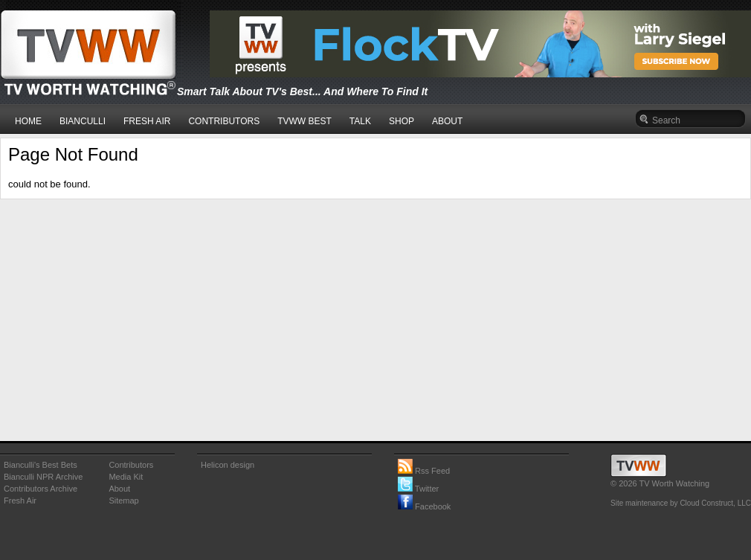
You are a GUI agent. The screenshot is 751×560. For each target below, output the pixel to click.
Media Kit (126, 477)
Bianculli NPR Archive (43, 477)
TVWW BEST (304, 121)
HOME (28, 121)
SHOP (402, 121)
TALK (360, 121)
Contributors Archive (41, 489)
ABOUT (447, 121)
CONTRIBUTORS (224, 121)
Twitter (418, 489)
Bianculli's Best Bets (41, 465)
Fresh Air (20, 501)
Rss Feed (424, 471)
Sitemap (123, 501)
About (119, 489)
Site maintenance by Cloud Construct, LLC (681, 503)
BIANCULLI (83, 121)
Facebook (424, 506)
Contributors (131, 465)
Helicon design (228, 465)
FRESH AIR (147, 121)
